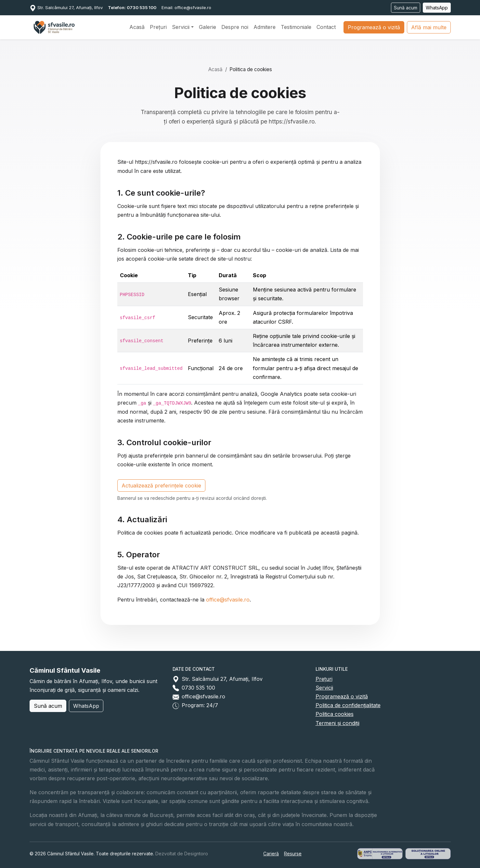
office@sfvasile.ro (228, 600)
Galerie (208, 27)
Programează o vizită (374, 27)
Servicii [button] (181, 27)
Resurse (293, 854)
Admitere (265, 27)
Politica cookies (335, 714)
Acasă (137, 27)
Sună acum (406, 8)
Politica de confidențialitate (348, 705)
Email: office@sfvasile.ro (186, 7)
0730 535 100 (198, 688)
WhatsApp (437, 8)
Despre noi (235, 27)
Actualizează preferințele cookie (161, 486)
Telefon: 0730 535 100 (132, 7)
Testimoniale (296, 27)
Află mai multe (429, 27)
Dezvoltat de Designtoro (182, 854)
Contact (326, 27)
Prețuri (158, 27)
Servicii (324, 688)
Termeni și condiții (337, 723)
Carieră (271, 854)
